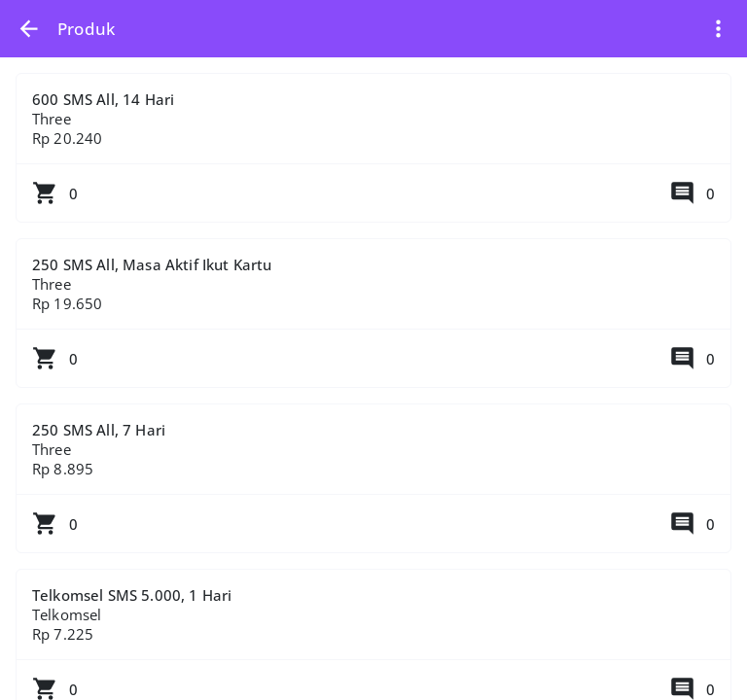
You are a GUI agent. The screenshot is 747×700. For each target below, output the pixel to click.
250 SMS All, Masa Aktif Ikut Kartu (373, 321)
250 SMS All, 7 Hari (373, 486)
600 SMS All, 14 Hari (373, 156)
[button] (29, 29)
